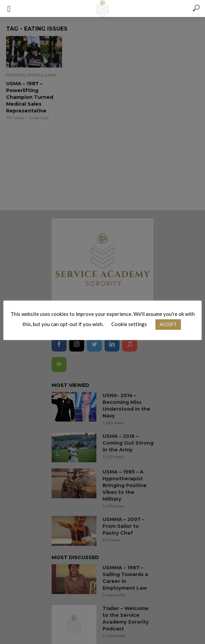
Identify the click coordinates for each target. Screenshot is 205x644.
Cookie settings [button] (129, 324)
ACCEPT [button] (168, 324)
